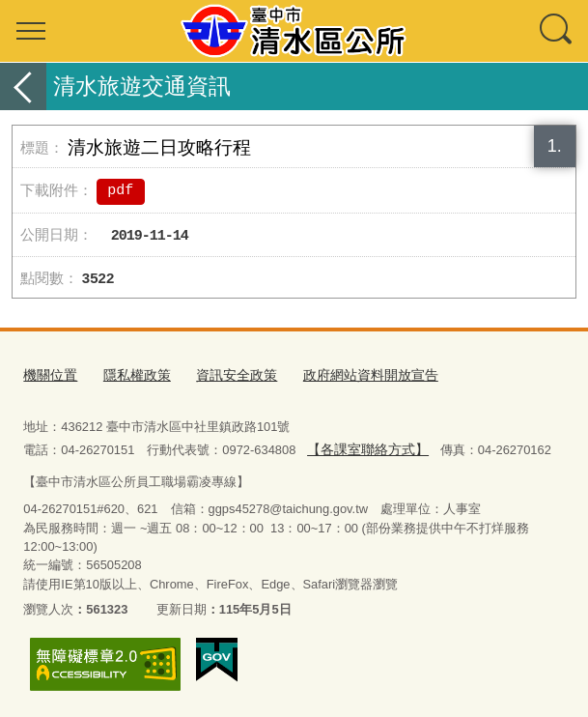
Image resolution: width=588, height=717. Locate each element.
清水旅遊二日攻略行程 (159, 147)
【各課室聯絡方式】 (364, 448)
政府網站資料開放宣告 (351, 374)
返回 (23, 86)
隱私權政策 (131, 374)
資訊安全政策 (225, 374)
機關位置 (48, 374)
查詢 (557, 31)
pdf (120, 191)
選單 (31, 31)
